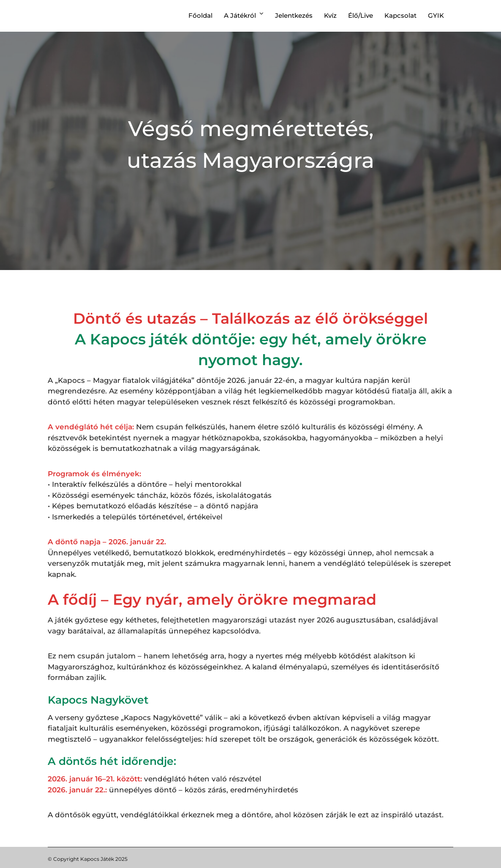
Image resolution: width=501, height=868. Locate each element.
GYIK (436, 15)
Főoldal (200, 15)
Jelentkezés (294, 15)
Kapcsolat (400, 15)
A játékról (240, 15)
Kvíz (330, 15)
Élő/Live (361, 15)
